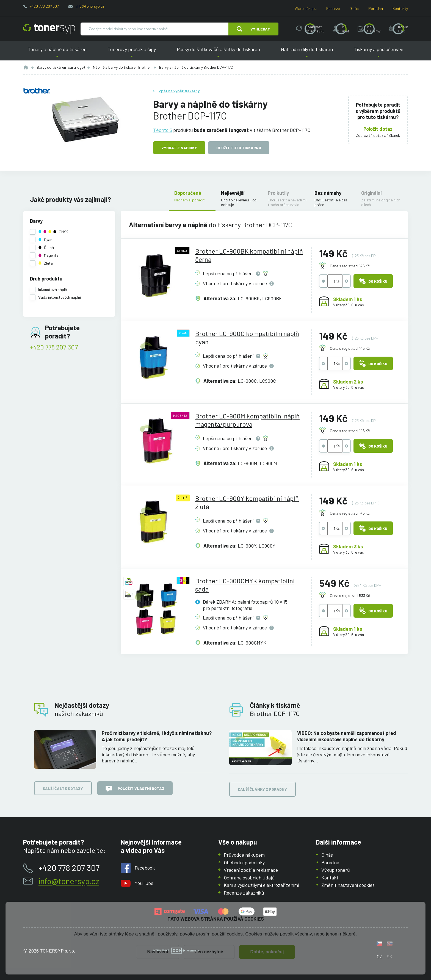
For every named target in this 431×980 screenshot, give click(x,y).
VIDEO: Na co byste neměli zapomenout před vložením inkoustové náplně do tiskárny (347, 736)
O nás (354, 8)
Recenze (333, 8)
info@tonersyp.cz (90, 6)
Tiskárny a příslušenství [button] (378, 53)
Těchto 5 (163, 130)
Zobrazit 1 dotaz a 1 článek (378, 135)
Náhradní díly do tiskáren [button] (307, 53)
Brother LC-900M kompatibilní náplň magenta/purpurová (247, 420)
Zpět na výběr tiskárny (179, 91)
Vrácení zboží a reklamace (251, 870)
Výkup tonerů (336, 870)
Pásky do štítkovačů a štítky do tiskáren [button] (218, 53)
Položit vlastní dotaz (135, 789)
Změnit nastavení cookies (348, 885)
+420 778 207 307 (44, 6)
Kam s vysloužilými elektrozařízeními (261, 885)
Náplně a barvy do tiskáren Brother (122, 67)
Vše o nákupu (306, 8)
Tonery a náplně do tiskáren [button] (57, 53)
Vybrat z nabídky (179, 148)
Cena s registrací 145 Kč (350, 266)
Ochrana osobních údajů (249, 877)
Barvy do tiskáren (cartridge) (61, 67)
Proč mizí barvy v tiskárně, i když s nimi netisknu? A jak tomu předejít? (157, 736)
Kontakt (330, 877)
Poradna (376, 8)
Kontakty (400, 8)
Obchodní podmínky (244, 862)
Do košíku (373, 281)
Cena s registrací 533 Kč (350, 596)
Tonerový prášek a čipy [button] (132, 53)
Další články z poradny (263, 789)
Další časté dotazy (63, 788)
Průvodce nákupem (244, 855)
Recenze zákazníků (244, 892)
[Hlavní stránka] (49, 29)
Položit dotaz (378, 129)
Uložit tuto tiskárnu (239, 148)
